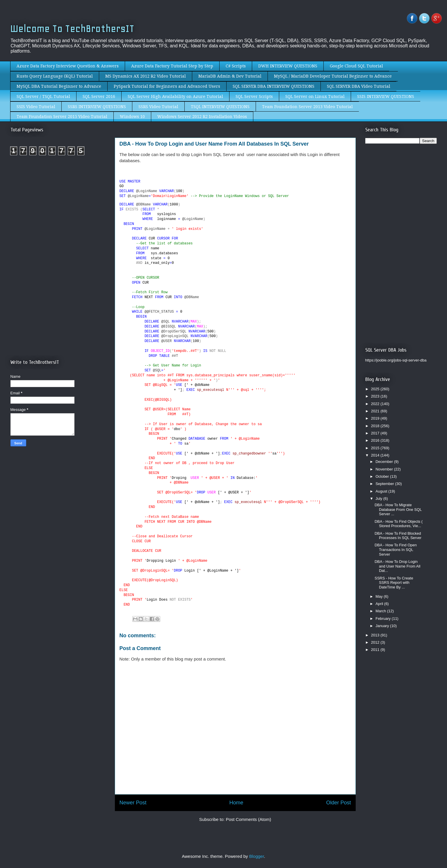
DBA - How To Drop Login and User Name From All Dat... (397, 566)
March (381, 611)
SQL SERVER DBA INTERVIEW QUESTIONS (274, 86)
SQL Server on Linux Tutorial (315, 96)
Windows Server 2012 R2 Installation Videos (202, 117)
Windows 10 (132, 117)
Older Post (338, 803)
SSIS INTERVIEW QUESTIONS (386, 96)
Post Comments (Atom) (248, 819)
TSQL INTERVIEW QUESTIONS (220, 107)
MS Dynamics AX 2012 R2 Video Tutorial (146, 76)
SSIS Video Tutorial (36, 107)
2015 (376, 448)
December (385, 462)
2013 (376, 635)
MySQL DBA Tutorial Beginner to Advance (59, 86)
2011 (376, 650)
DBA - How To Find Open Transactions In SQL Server (396, 550)
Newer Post (133, 803)
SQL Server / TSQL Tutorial (43, 96)
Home (236, 803)
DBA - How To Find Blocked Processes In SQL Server (398, 536)
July (379, 499)
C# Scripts (236, 66)
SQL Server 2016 (99, 96)
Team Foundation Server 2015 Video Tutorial (62, 117)
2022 (376, 404)
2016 (376, 440)
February (384, 619)
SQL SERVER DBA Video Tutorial (359, 86)
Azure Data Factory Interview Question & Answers (68, 66)
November (385, 469)
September (385, 484)
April (380, 604)
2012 (376, 642)
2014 (376, 455)
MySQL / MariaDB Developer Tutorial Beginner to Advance (333, 76)
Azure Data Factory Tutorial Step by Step (172, 66)
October (383, 476)
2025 (376, 389)
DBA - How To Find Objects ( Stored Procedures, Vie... (399, 524)
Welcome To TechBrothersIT (72, 29)
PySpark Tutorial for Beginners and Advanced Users (167, 86)
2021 (376, 411)
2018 (376, 426)
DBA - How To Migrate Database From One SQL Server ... (398, 509)
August (382, 491)
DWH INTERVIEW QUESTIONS (288, 66)
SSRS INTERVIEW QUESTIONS (97, 107)
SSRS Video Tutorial (158, 107)
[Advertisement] (59, 209)
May (380, 596)
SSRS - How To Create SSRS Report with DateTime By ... (394, 583)
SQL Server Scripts (254, 96)
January (383, 626)
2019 (376, 418)
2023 (376, 396)
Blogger (257, 856)
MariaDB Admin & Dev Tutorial (230, 76)
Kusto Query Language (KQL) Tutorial (55, 76)
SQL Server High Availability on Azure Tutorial (175, 96)
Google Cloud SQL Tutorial (356, 66)
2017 (376, 433)
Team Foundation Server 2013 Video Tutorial (307, 107)
